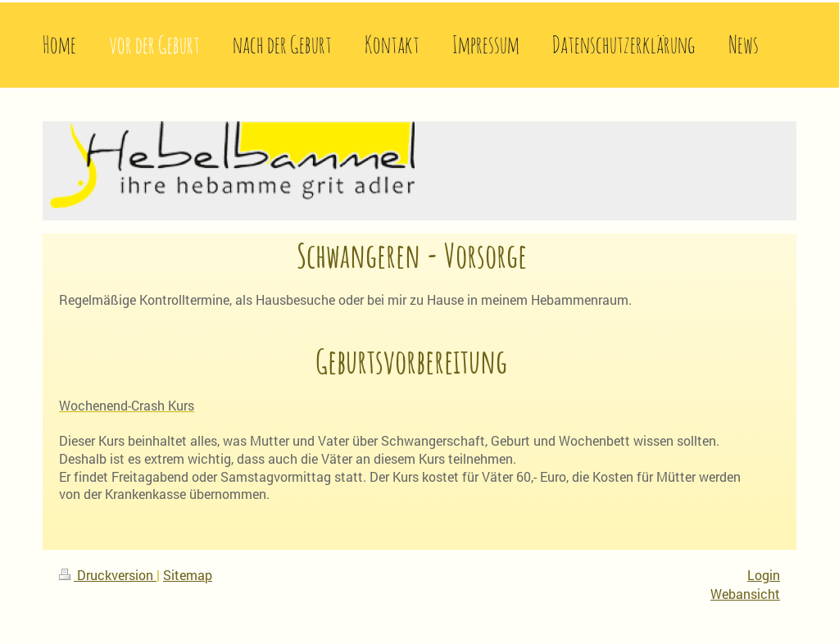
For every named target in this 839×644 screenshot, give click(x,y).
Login (764, 575)
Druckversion (108, 575)
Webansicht (745, 594)
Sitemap (188, 575)
